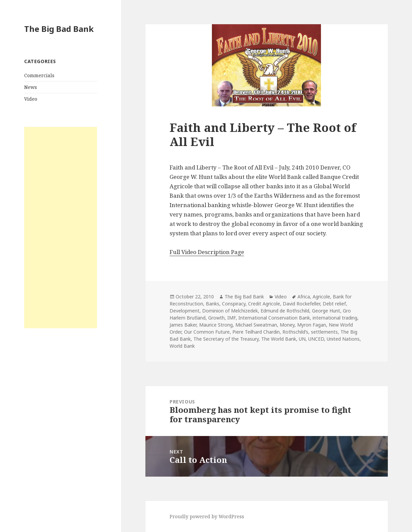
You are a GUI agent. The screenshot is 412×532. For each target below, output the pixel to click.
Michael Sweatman (256, 325)
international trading (335, 318)
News (31, 87)
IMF (232, 318)
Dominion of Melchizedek (230, 311)
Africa (304, 297)
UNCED (316, 339)
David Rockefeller (301, 304)
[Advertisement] (61, 228)
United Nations (343, 339)
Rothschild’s (295, 332)
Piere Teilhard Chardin (256, 332)
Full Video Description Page (207, 252)
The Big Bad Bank (59, 29)
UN (302, 339)
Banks (213, 304)
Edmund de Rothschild (285, 311)
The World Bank (279, 339)
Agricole (321, 297)
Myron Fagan (312, 325)
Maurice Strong (216, 325)
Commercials (39, 75)
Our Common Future (207, 332)
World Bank (182, 346)
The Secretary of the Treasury (226, 339)
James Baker (183, 325)
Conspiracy (234, 304)
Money (287, 325)
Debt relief (334, 304)
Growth (216, 318)
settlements (324, 332)
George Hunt (326, 311)
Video (31, 99)
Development (185, 311)
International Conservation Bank (274, 318)
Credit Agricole (264, 304)
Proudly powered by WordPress (207, 516)
